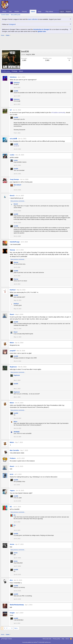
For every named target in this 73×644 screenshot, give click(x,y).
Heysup (12, 250)
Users (33, 12)
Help (63, 639)
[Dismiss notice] (70, 19)
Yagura (12, 490)
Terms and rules (47, 639)
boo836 (16, 91)
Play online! (49, 12)
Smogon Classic (7, 639)
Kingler (12, 613)
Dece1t (12, 195)
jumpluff (13, 351)
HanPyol (13, 290)
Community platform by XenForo (36, 642)
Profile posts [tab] (6, 71)
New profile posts (15, 15)
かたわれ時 (13, 139)
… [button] (9, 628)
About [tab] (21, 71)
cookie (12, 155)
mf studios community (58, 112)
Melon (12, 343)
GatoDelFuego (15, 242)
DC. (11, 507)
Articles (17, 12)
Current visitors (5, 15)
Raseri (12, 314)
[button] (28, 12)
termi (12, 474)
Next (16, 628)
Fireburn (13, 458)
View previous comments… (18, 201)
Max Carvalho (14, 450)
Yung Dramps (14, 179)
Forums (24, 12)
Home (4, 12)
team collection (33, 19)
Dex (10, 12)
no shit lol (16, 146)
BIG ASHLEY (17, 185)
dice (11, 580)
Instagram (12, 24)
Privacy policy (57, 639)
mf (11, 110)
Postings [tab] (15, 71)
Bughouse (13, 367)
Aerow (12, 544)
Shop (39, 12)
